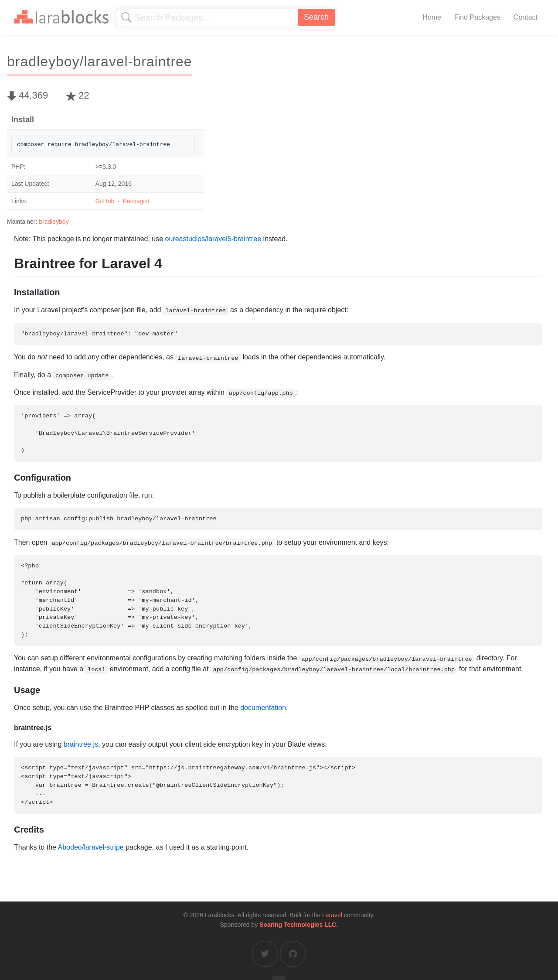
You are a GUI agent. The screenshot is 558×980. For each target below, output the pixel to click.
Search (316, 17)
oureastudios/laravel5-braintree (213, 239)
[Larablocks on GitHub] (293, 954)
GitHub (105, 201)
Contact (526, 17)
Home (432, 17)
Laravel (332, 915)
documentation (263, 708)
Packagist (136, 201)
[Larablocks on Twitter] (265, 954)
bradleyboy (54, 222)
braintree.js (81, 744)
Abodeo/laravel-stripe (91, 847)
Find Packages (477, 17)
